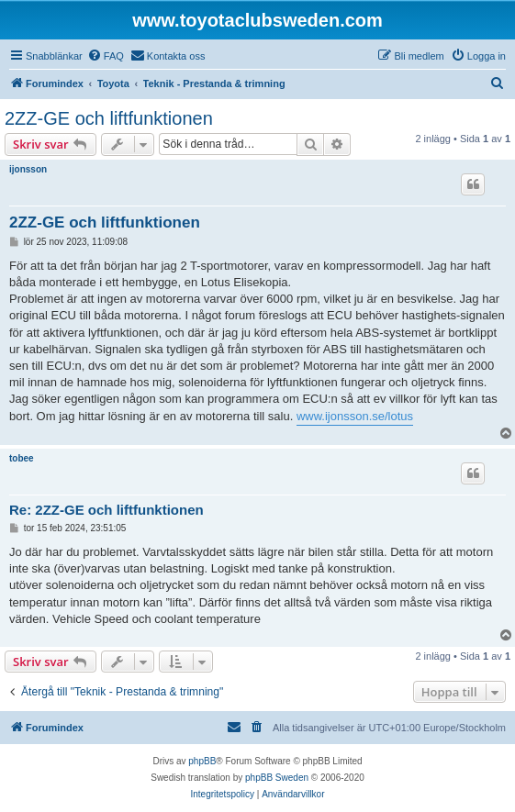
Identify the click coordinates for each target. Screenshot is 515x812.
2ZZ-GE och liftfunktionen (109, 118)
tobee (22, 458)
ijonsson (28, 169)
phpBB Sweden (277, 778)
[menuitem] (106, 56)
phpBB (202, 761)
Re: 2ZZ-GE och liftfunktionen (106, 510)
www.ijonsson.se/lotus (355, 416)
